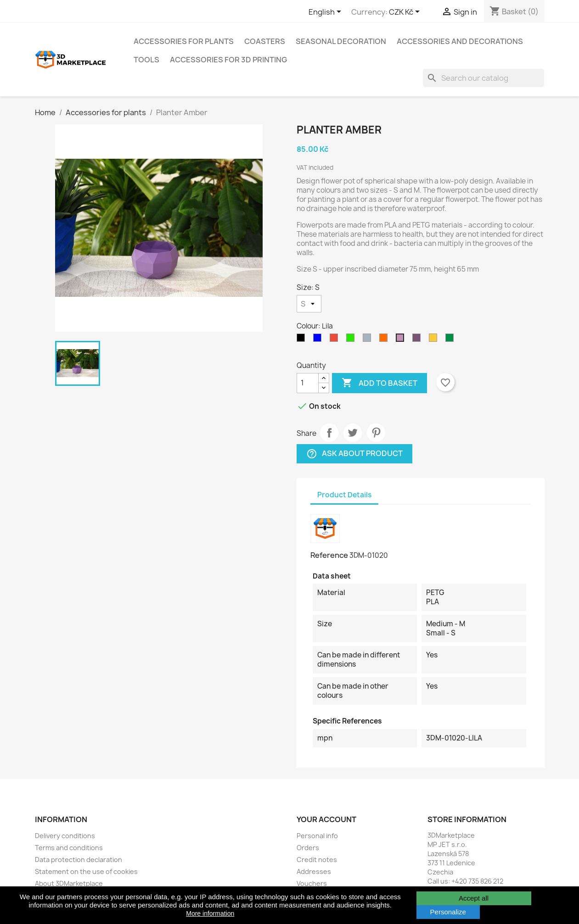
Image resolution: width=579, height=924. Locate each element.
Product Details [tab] (344, 495)
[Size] (309, 304)
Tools (146, 60)
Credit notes (317, 860)
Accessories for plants (184, 41)
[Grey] (369, 340)
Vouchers (312, 883)
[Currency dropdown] (406, 12)
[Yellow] (435, 340)
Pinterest (376, 433)
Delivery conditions (65, 836)
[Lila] (402, 340)
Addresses (314, 871)
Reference (329, 555)
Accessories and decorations (460, 41)
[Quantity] (308, 383)
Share (329, 433)
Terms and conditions (69, 848)
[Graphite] (303, 340)
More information (210, 913)
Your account (326, 819)
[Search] (483, 78)
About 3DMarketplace (69, 883)
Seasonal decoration (341, 41)
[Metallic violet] (418, 340)
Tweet (353, 433)
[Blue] (319, 340)
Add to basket (379, 383)
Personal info (317, 836)
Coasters (265, 41)
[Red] (336, 340)
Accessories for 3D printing (228, 60)
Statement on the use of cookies (86, 871)
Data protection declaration (79, 860)
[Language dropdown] (326, 12)
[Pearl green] (451, 340)
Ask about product (354, 454)
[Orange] (385, 340)
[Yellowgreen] (352, 340)
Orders (308, 848)
